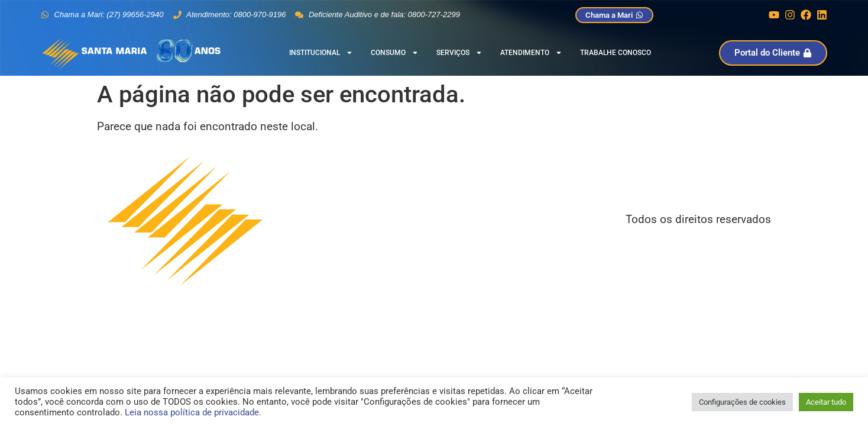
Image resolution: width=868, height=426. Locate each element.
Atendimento (531, 53)
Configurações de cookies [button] (742, 402)
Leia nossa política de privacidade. (193, 412)
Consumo (395, 53)
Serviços (459, 53)
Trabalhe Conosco (616, 53)
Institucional (321, 53)
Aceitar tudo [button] (826, 402)
